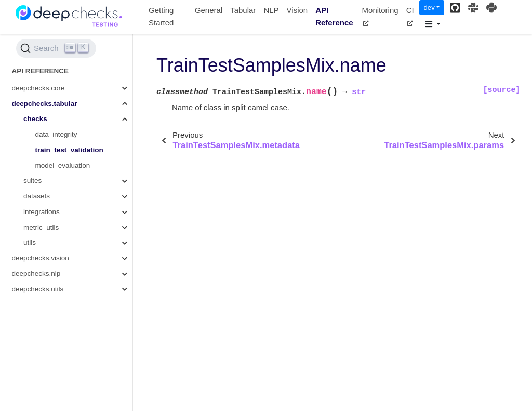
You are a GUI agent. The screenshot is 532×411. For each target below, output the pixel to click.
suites (32, 181)
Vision (297, 10)
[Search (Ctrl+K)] (56, 48)
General (209, 10)
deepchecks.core (38, 88)
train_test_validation (69, 150)
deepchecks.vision (41, 258)
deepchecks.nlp (36, 274)
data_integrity (56, 134)
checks (35, 119)
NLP (271, 10)
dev (429, 8)
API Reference (334, 17)
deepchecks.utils (38, 289)
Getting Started (161, 17)
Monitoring (380, 16)
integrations (42, 212)
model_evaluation (63, 165)
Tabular (243, 10)
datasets (37, 196)
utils (30, 242)
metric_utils (41, 227)
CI (410, 16)
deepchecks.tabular (45, 104)
